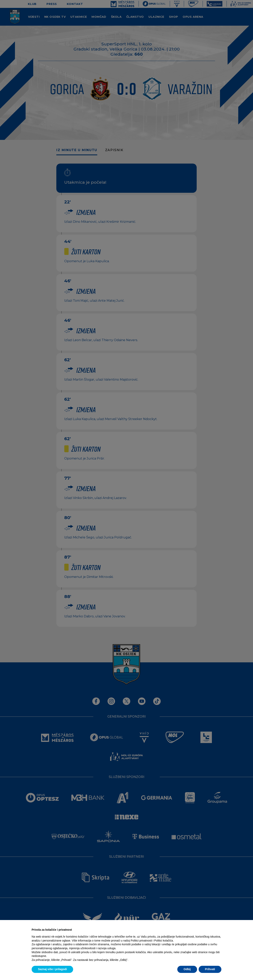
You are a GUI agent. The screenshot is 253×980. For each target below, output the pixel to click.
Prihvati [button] (210, 969)
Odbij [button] (187, 969)
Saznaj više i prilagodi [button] (52, 969)
